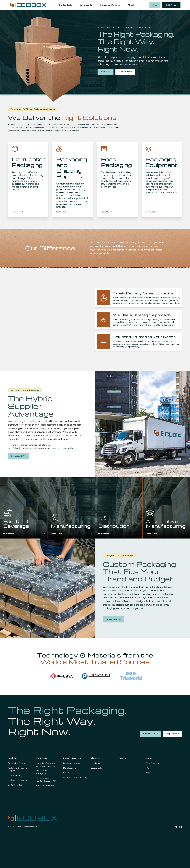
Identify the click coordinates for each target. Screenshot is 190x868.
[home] (28, 5)
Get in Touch (171, 5)
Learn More (106, 72)
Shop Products (125, 72)
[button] (67, 5)
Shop (155, 5)
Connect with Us (18, 456)
